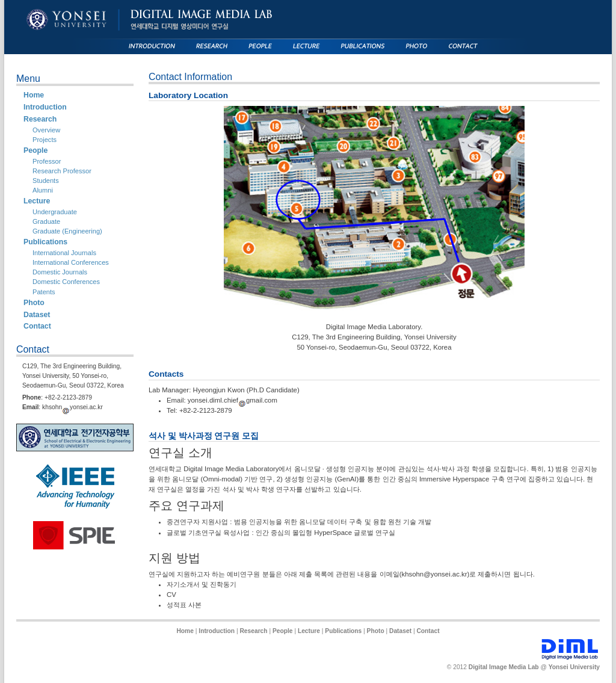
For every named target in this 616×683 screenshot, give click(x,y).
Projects (45, 140)
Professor (47, 161)
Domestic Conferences (66, 282)
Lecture (37, 201)
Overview (46, 130)
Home (34, 95)
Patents (44, 292)
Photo (34, 303)
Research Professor (62, 171)
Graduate (46, 221)
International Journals (64, 253)
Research (40, 119)
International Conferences (71, 262)
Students (46, 181)
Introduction (45, 107)
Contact (37, 326)
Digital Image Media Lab (504, 667)
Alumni (43, 190)
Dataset (37, 315)
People (35, 150)
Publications (45, 242)
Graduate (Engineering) (67, 231)
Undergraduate (55, 212)
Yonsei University (574, 667)
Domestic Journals (60, 272)
